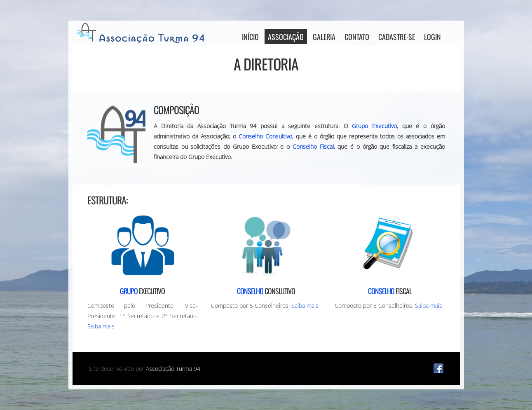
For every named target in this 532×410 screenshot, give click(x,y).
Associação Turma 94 (173, 369)
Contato (357, 37)
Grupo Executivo (374, 126)
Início (250, 37)
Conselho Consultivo (265, 136)
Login (432, 37)
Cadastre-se (397, 37)
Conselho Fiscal (313, 146)
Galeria (324, 37)
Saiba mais (101, 326)
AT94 (143, 33)
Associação (286, 37)
